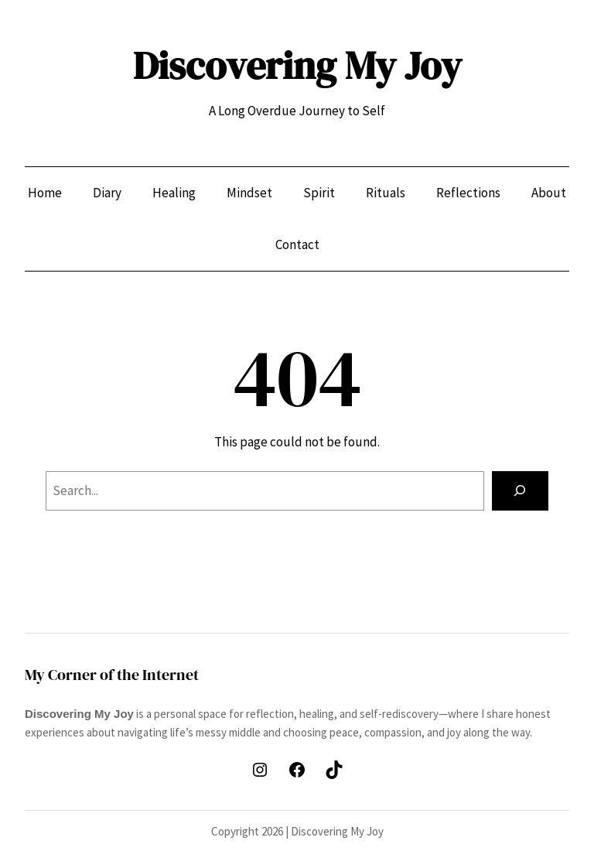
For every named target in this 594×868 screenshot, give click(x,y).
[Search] (520, 491)
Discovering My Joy (297, 65)
